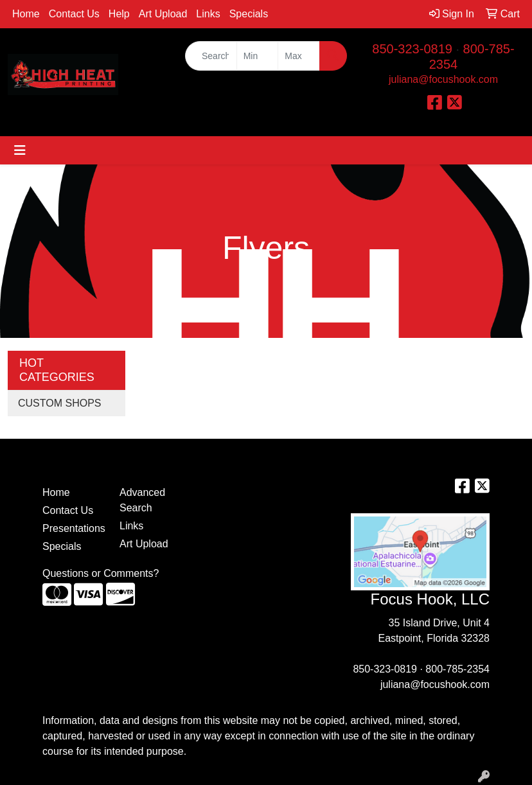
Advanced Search (142, 500)
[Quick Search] (211, 56)
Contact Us (74, 14)
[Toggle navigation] (20, 150)
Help (119, 14)
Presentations (73, 528)
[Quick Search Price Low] (258, 56)
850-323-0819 (412, 49)
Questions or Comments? (101, 573)
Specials (249, 14)
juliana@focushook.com (443, 79)
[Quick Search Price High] (299, 56)
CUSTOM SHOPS (60, 403)
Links (208, 14)
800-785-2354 (457, 669)
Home (26, 14)
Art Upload (163, 14)
